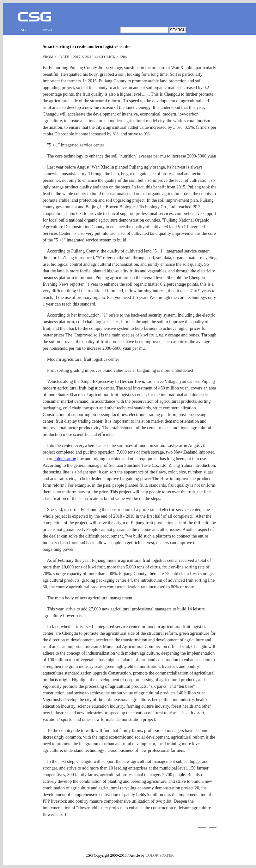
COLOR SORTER (160, 855)
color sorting (65, 459)
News (47, 30)
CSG (22, 30)
